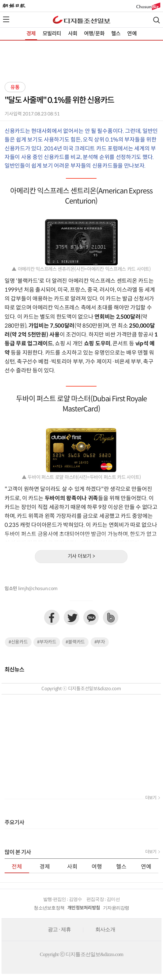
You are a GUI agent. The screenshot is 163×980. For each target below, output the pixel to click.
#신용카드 (18, 642)
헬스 (116, 34)
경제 (31, 34)
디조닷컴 (81, 20)
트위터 (71, 617)
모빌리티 (52, 34)
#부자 (100, 642)
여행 (97, 867)
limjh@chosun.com (38, 589)
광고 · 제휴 (59, 929)
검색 (157, 20)
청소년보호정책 (49, 908)
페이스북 (52, 617)
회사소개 (105, 929)
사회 (73, 34)
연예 (132, 34)
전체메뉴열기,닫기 (6, 19)
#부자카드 (47, 642)
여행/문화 (94, 34)
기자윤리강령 (116, 908)
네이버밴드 (111, 617)
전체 (17, 867)
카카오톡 (91, 617)
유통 (15, 87)
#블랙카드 (75, 642)
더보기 (151, 798)
